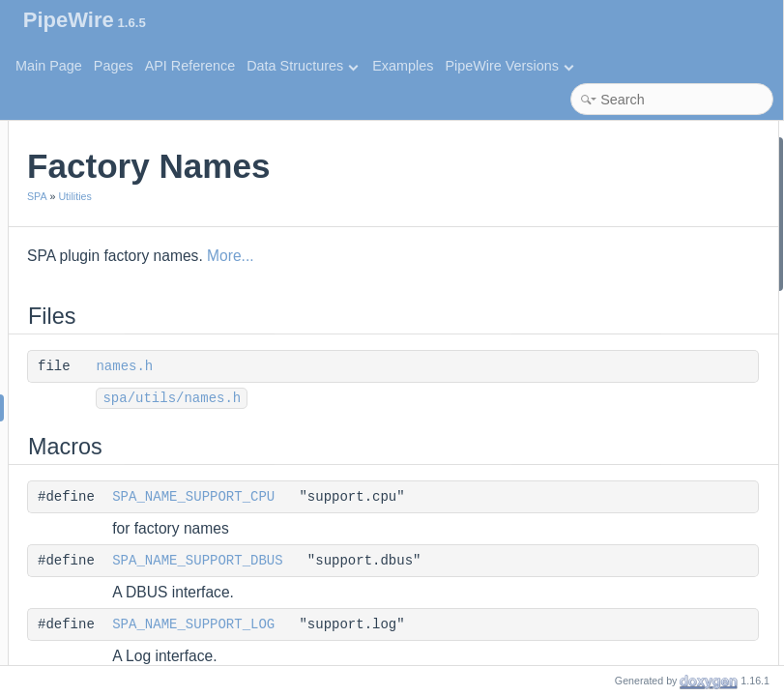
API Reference (190, 66)
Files (572, 148)
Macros (580, 201)
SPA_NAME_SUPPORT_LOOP (666, 304)
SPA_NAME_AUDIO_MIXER (657, 407)
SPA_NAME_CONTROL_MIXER (668, 381)
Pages (114, 66)
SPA (277, 196)
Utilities (314, 196)
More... (470, 256)
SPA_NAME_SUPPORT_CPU (433, 497)
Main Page (49, 66)
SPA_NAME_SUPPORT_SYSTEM (674, 330)
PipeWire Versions (509, 66)
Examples (403, 66)
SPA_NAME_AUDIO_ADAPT (658, 614)
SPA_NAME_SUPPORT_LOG (433, 624)
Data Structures (302, 66)
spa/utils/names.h (411, 398)
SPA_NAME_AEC (626, 640)
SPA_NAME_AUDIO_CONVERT (668, 589)
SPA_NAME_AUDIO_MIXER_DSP (674, 434)
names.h (364, 366)
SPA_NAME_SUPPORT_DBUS (437, 561)
